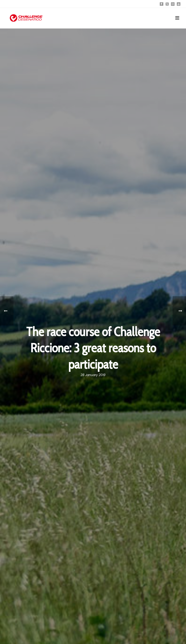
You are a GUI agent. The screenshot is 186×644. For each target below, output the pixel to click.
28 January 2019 (93, 375)
